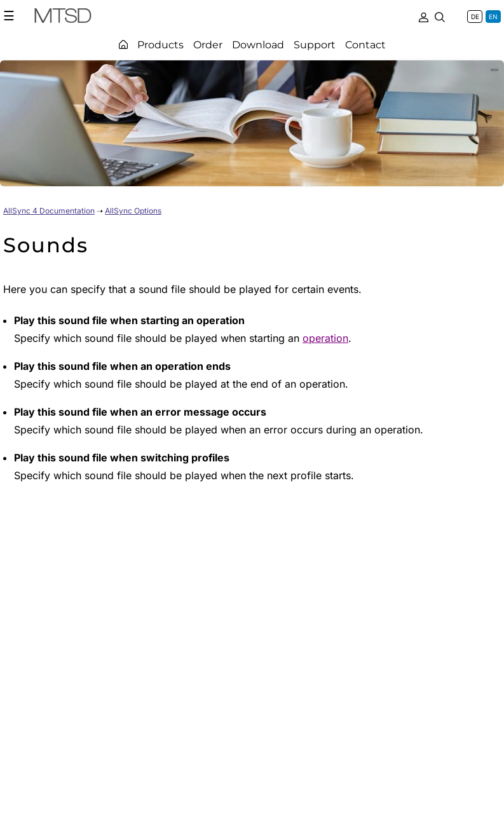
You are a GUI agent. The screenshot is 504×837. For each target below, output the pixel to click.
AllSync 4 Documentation (49, 211)
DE (475, 17)
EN (493, 17)
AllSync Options (133, 211)
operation (325, 338)
